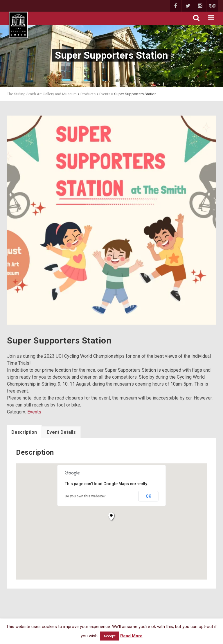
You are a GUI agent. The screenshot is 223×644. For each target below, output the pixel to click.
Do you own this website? (85, 496)
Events (34, 412)
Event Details (61, 432)
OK (149, 496)
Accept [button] (109, 636)
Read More (131, 636)
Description (24, 432)
